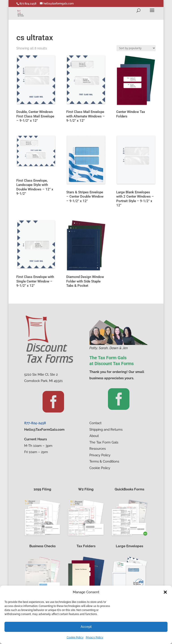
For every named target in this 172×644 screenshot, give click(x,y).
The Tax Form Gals (104, 442)
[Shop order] (136, 48)
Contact (95, 423)
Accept (86, 627)
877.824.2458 (28, 4)
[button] (165, 592)
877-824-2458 (35, 423)
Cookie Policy (75, 637)
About (94, 436)
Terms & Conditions (104, 461)
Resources (98, 449)
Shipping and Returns (106, 430)
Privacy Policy (95, 637)
